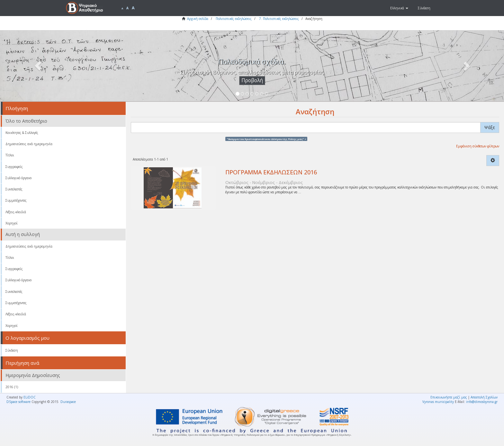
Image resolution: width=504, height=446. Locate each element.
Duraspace (68, 402)
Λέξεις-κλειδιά (16, 212)
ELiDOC (30, 397)
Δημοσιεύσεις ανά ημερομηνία (29, 144)
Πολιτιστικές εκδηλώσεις (234, 19)
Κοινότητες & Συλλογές (22, 133)
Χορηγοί (12, 223)
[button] (399, 8)
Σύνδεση (12, 350)
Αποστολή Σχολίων (484, 397)
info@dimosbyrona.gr (482, 402)
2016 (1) (12, 387)
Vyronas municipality (438, 402)
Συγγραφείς (14, 167)
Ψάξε (490, 127)
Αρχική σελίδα (198, 19)
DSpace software (18, 402)
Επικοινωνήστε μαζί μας (449, 397)
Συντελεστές (14, 189)
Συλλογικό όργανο (18, 178)
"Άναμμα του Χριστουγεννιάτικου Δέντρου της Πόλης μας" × (266, 139)
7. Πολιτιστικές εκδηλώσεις (279, 19)
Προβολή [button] (252, 80)
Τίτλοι (10, 155)
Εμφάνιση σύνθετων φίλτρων (478, 146)
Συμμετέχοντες (16, 200)
